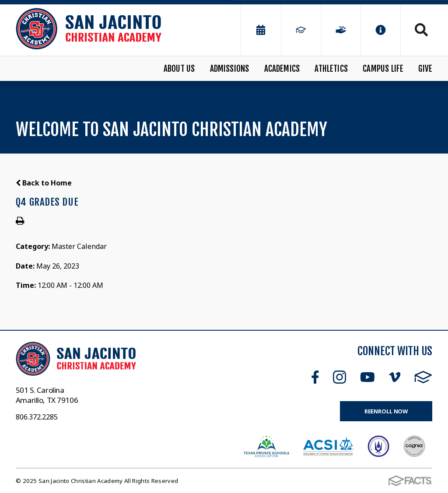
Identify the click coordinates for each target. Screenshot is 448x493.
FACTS (423, 377)
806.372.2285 (37, 417)
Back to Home (44, 183)
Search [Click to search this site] (421, 30)
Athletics (331, 69)
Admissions (230, 69)
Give (425, 69)
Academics (282, 69)
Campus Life (383, 69)
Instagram (339, 377)
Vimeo (395, 377)
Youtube (367, 377)
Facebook (315, 377)
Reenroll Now (386, 411)
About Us (179, 69)
